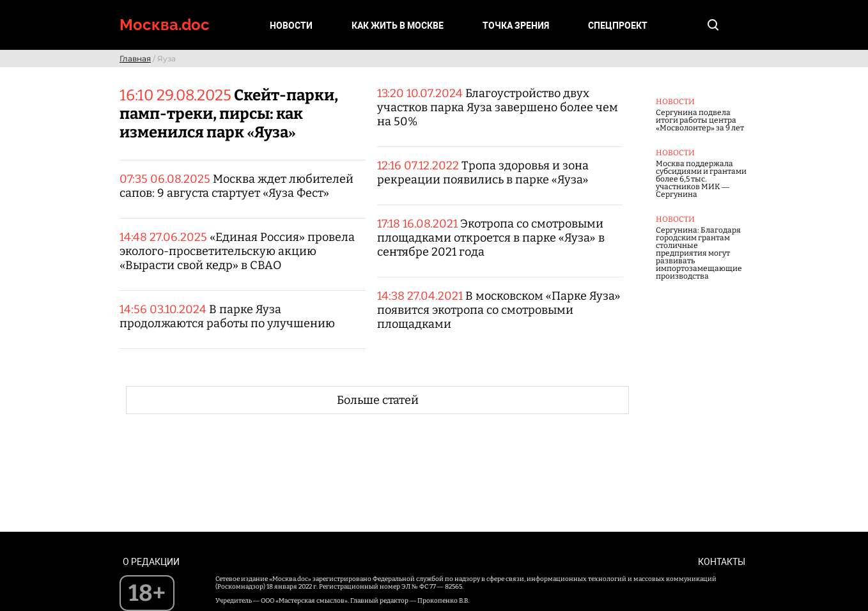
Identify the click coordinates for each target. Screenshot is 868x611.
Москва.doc (165, 25)
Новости (291, 26)
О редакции (151, 562)
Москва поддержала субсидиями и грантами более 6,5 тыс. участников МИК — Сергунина (701, 179)
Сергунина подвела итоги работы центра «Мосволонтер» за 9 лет (700, 120)
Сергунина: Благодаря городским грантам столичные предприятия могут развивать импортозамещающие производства (699, 253)
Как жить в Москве (398, 26)
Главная (135, 58)
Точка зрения (516, 26)
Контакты (722, 562)
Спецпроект (618, 26)
